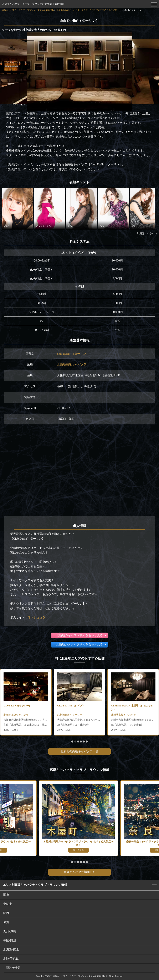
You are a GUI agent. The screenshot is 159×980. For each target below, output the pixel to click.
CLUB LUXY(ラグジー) (17, 706)
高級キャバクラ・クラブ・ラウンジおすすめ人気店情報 (33, 4)
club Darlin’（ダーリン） (73, 354)
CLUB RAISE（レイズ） (71, 706)
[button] (74, 113)
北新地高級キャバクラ (72, 365)
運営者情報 (13, 968)
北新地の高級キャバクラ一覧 (79, 751)
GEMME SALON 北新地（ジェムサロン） (132, 708)
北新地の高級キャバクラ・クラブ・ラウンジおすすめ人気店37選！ (88, 10)
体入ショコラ (36, 618)
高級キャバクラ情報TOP (79, 872)
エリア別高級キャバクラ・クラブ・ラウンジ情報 (35, 885)
